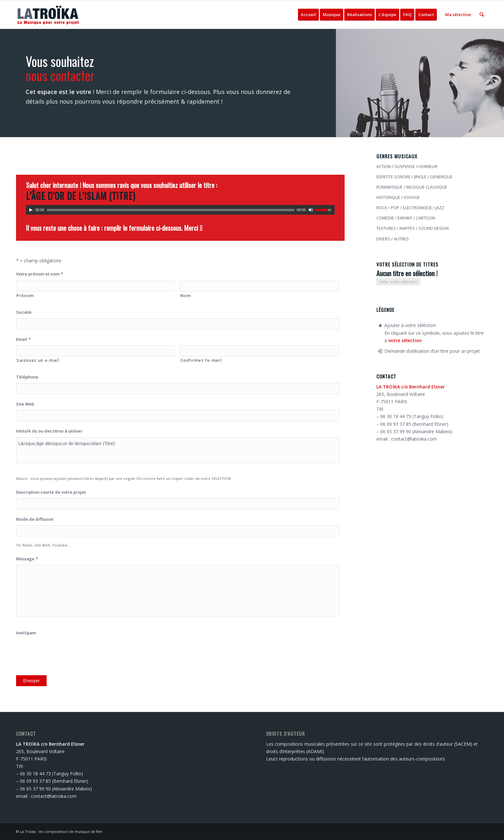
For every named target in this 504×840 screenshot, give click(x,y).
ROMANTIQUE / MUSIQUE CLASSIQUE (412, 187)
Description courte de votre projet (51, 492)
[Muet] (311, 210)
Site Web (25, 404)
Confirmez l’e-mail (201, 360)
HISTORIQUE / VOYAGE (398, 197)
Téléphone (27, 377)
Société (24, 312)
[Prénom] (95, 286)
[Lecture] (31, 210)
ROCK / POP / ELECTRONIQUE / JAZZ (410, 208)
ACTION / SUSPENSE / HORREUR (407, 166)
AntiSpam (26, 633)
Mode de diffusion (35, 519)
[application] (180, 210)
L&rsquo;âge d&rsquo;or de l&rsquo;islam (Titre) (178, 450)
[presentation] (65, 651)
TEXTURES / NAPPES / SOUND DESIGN (413, 228)
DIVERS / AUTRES (393, 239)
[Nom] (259, 286)
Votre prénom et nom (40, 274)
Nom (185, 295)
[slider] (171, 210)
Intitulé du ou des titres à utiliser (49, 431)
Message (27, 559)
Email (23, 339)
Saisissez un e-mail (38, 360)
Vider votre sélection (398, 282)
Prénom (25, 295)
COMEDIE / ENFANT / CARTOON (406, 218)
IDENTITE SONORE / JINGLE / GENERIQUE (414, 177)
